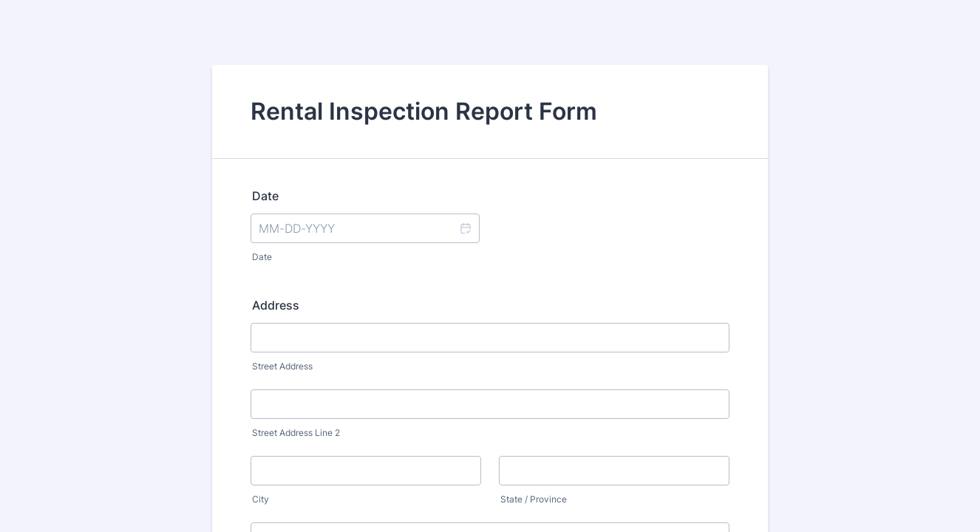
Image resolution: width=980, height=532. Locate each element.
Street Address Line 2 (296, 433)
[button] (465, 228)
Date (265, 196)
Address (276, 305)
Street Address (282, 366)
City (261, 499)
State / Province (534, 499)
